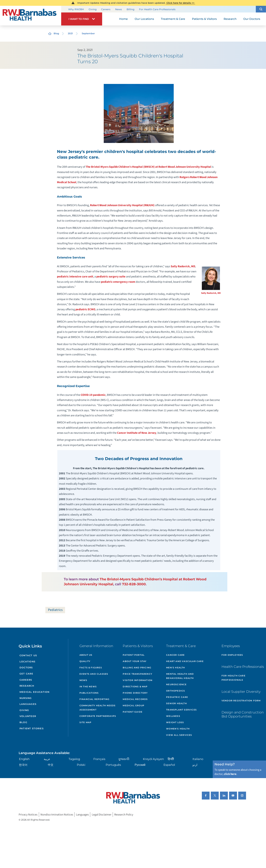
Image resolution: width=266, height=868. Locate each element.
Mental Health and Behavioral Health (180, 676)
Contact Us (28, 655)
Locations (28, 662)
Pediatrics (55, 610)
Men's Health (176, 668)
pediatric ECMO (85, 309)
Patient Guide (133, 712)
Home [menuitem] (124, 19)
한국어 (23, 765)
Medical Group (134, 705)
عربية (47, 759)
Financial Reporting (94, 699)
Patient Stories (32, 728)
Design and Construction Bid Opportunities (243, 714)
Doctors (26, 668)
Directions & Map (135, 687)
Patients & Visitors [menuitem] (204, 19)
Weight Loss (175, 722)
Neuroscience (176, 684)
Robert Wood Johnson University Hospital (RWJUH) (122, 205)
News (118, 9)
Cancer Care (175, 655)
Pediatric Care (177, 697)
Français (99, 759)
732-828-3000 (134, 584)
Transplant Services (181, 710)
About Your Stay (135, 661)
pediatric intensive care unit (75, 277)
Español (169, 765)
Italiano (198, 759)
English (24, 759)
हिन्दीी (171, 759)
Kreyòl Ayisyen (153, 759)
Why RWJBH (76, 9)
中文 (51, 765)
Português (113, 765)
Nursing (26, 698)
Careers (106, 9)
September (88, 33)
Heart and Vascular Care (185, 661)
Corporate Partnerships (98, 716)
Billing (130, 9)
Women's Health (178, 729)
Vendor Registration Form (241, 701)
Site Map (86, 722)
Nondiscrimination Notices (57, 814)
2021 (70, 33)
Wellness (173, 716)
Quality (85, 661)
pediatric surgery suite (111, 277)
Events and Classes (94, 674)
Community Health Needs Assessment (97, 708)
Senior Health (177, 703)
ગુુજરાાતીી (124, 759)
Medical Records (135, 699)
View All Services (179, 735)
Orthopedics (176, 691)
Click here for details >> (180, 3)
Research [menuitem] (230, 19)
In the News (88, 687)
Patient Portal (134, 655)
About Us (86, 655)
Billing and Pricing (137, 668)
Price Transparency (137, 674)
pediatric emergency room (118, 282)
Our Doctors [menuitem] (252, 19)
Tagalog (74, 759)
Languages (28, 704)
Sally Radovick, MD (211, 293)
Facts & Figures (91, 668)
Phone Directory (135, 693)
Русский (140, 765)
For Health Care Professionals (157, 9)
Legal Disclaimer (102, 814)
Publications (89, 693)
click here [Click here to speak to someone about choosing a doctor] (230, 774)
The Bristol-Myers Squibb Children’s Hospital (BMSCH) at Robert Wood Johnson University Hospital (148, 167)
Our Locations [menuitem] (144, 19)
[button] (261, 9)
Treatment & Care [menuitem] (173, 19)
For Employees (232, 655)
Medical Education (35, 692)
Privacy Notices (28, 814)
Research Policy (124, 814)
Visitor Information (138, 680)
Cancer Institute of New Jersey (137, 433)
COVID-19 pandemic (93, 395)
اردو (195, 765)
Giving (93, 9)
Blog (56, 33)
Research (27, 686)
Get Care (26, 674)
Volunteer (28, 716)
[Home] (31, 16)
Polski (81, 765)
